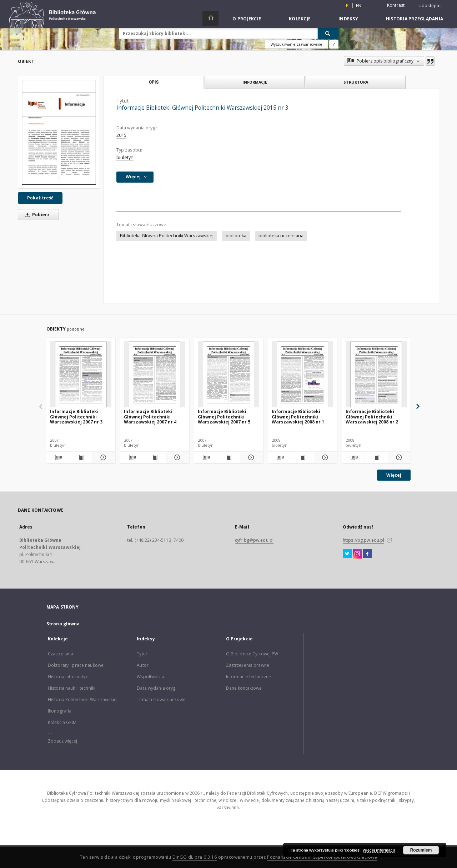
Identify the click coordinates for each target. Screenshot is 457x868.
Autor (143, 665)
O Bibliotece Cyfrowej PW (252, 654)
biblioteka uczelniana (281, 236)
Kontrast (396, 5)
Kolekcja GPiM (62, 722)
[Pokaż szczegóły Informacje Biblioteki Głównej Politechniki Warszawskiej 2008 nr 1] (324, 457)
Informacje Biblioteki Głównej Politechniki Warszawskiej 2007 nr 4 (150, 416)
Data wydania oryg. (157, 688)
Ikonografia (60, 711)
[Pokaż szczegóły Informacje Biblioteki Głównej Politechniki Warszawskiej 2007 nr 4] (177, 457)
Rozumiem (421, 850)
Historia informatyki (68, 677)
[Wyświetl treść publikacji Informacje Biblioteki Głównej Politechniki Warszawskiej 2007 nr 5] (228, 457)
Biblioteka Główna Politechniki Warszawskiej (167, 236)
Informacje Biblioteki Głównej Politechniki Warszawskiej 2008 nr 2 (372, 416)
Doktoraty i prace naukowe (76, 665)
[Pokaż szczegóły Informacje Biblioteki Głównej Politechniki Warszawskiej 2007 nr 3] (103, 457)
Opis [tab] (154, 82)
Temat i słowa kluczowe (161, 700)
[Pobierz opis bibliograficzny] (58, 457)
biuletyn (125, 157)
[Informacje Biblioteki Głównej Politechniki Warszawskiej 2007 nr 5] (228, 375)
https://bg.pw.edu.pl (363, 540)
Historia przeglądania (415, 19)
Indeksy (348, 19)
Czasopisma (61, 654)
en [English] (359, 6)
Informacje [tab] (255, 82)
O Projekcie (247, 19)
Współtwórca (150, 677)
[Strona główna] (210, 18)
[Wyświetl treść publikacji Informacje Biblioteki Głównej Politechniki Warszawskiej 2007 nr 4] (154, 457)
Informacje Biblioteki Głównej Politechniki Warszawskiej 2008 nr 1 (298, 416)
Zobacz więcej (63, 741)
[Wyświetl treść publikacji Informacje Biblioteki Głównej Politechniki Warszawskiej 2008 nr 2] (376, 457)
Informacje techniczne (249, 677)
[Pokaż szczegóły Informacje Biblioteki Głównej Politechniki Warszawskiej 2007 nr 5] (250, 457)
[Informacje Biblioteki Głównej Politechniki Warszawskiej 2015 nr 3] (59, 132)
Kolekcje (300, 19)
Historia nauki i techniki (72, 688)
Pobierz (36, 215)
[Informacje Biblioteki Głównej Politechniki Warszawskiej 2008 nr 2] (376, 375)
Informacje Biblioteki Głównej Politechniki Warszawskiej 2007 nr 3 (76, 416)
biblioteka (236, 236)
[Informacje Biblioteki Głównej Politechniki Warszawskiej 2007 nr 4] (155, 375)
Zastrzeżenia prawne (248, 665)
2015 (121, 135)
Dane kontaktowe (244, 688)
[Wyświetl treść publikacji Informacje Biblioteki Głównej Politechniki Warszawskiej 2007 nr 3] (81, 457)
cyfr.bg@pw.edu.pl (254, 540)
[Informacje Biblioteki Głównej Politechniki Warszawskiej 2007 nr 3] (81, 375)
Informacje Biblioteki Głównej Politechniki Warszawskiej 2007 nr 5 (224, 416)
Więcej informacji (379, 850)
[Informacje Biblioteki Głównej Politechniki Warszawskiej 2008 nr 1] (302, 375)
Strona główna (63, 624)
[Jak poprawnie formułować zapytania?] (334, 44)
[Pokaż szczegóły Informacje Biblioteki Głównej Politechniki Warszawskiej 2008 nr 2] (398, 457)
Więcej (394, 475)
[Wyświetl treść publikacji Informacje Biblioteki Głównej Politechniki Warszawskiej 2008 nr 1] (302, 457)
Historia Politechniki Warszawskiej (83, 700)
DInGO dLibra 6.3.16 (195, 857)
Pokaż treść (40, 198)
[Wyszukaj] (328, 33)
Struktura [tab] (356, 82)
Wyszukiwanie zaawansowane (297, 44)
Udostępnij (430, 6)
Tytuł (142, 654)
